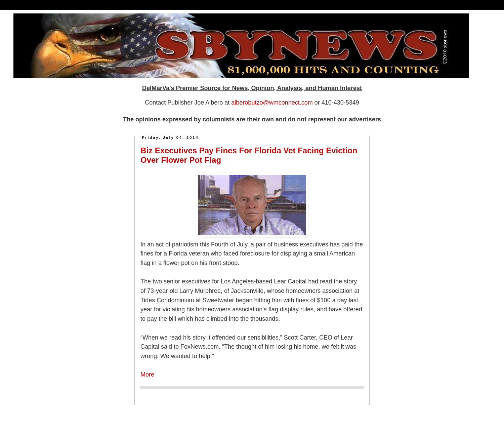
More (147, 375)
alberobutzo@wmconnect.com (272, 103)
